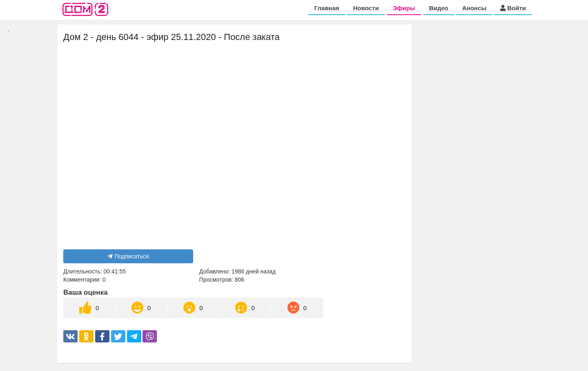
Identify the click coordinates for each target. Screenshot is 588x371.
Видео (439, 8)
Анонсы (474, 8)
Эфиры (404, 8)
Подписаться (128, 256)
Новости (366, 8)
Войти (513, 8)
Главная (327, 8)
